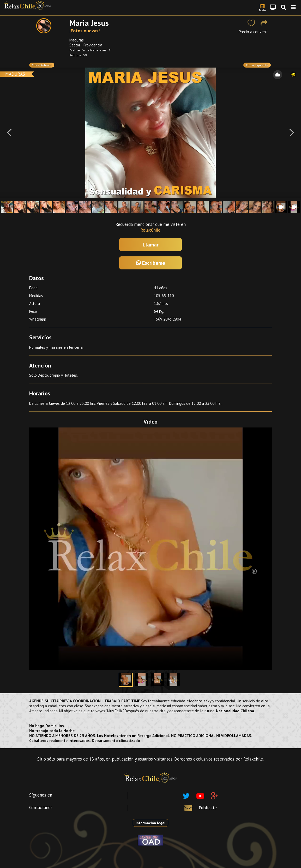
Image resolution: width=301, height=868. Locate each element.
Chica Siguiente (257, 65)
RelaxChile (150, 230)
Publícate (208, 808)
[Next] (292, 133)
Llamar (151, 245)
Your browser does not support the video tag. (150, 549)
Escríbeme (151, 263)
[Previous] (9, 133)
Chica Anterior (42, 65)
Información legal (150, 823)
